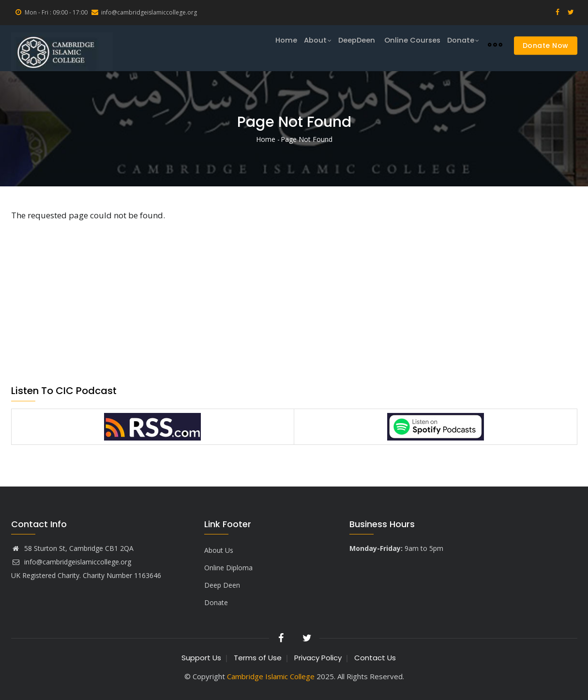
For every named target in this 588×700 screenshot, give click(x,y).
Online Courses (409, 44)
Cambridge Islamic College (272, 676)
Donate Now (546, 46)
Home (275, 44)
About (309, 45)
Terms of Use (258, 658)
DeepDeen (353, 44)
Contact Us (375, 658)
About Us (219, 550)
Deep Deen (222, 585)
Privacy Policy (318, 658)
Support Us (201, 658)
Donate (462, 45)
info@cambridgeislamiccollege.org (71, 562)
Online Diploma (228, 568)
